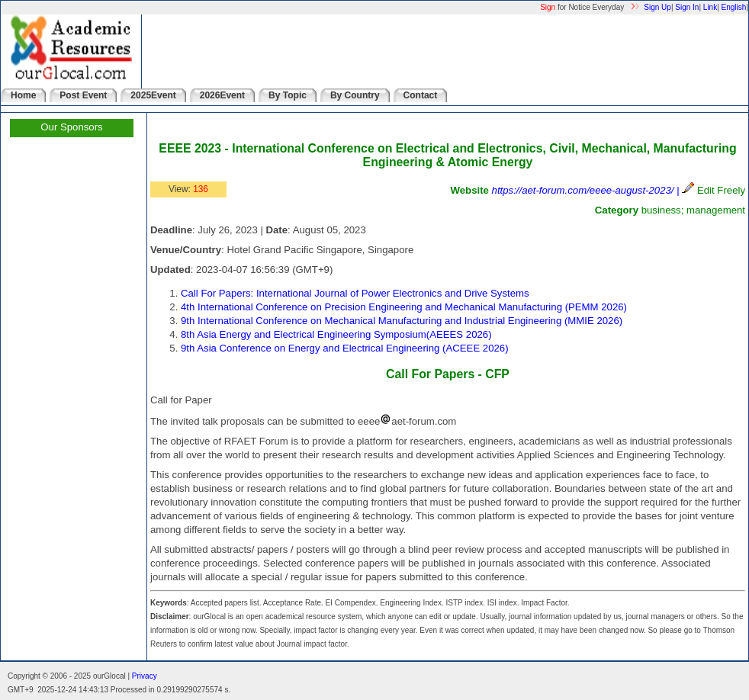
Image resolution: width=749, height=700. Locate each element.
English (734, 7)
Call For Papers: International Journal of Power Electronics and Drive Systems (355, 293)
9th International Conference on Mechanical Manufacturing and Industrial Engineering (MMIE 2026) (402, 321)
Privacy (145, 676)
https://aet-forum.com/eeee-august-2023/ (583, 190)
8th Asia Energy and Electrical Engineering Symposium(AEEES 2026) (336, 334)
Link (710, 7)
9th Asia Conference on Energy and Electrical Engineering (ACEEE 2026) (345, 348)
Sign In (687, 7)
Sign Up (657, 7)
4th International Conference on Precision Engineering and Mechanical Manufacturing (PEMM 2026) (404, 307)
